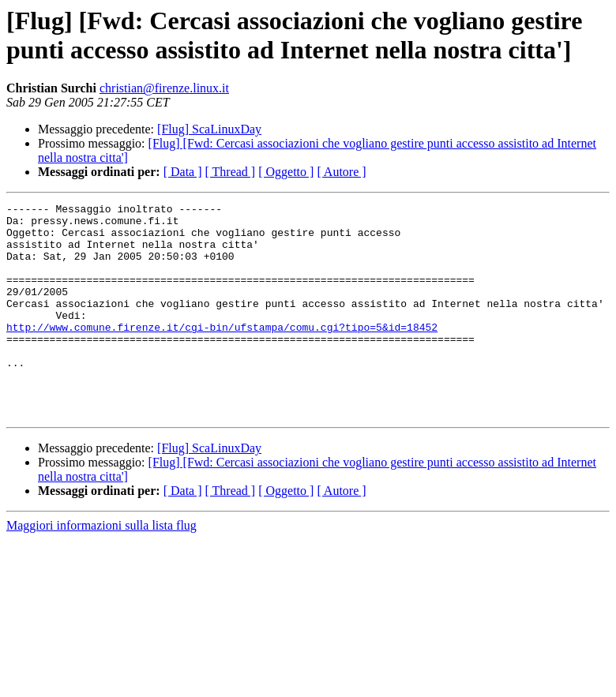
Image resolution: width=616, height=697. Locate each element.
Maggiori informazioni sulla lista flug (101, 568)
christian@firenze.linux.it (164, 88)
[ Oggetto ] (286, 172)
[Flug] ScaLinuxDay (209, 129)
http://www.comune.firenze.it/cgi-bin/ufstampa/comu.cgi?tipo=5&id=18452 (222, 353)
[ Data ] (183, 172)
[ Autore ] (341, 172)
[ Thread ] (231, 172)
